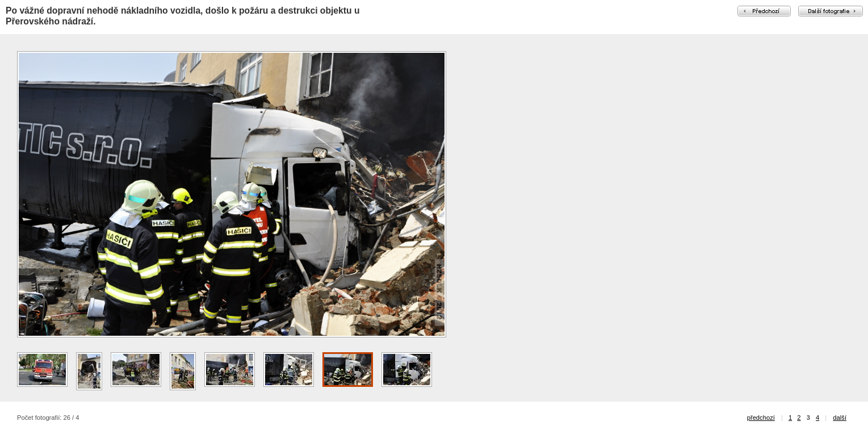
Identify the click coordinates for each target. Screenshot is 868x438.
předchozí (761, 418)
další (840, 418)
